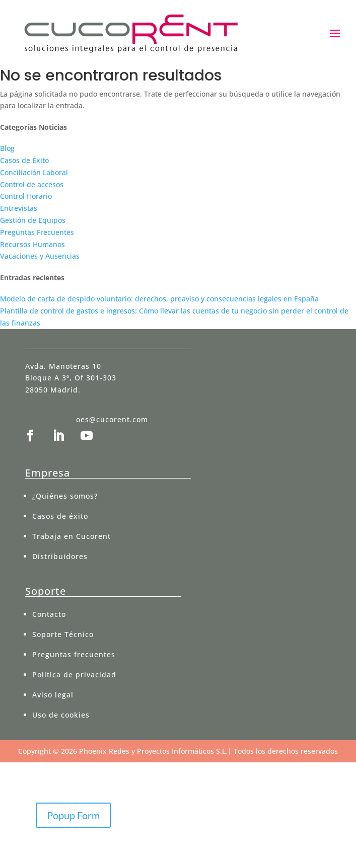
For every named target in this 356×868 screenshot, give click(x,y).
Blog (7, 148)
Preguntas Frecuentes (37, 232)
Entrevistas (19, 208)
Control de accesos (32, 184)
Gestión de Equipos (33, 220)
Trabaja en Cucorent (72, 536)
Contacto (49, 614)
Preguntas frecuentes (74, 654)
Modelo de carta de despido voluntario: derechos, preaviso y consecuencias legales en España (159, 299)
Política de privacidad (74, 675)
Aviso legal (53, 695)
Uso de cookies (61, 715)
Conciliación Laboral (34, 172)
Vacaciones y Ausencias (40, 256)
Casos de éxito (60, 516)
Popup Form (73, 815)
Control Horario (26, 196)
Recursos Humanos (32, 244)
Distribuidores (60, 556)
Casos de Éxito (24, 160)
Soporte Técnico (63, 634)
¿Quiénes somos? (65, 496)
